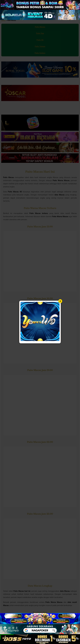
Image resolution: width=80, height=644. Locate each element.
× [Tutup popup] (60, 301)
